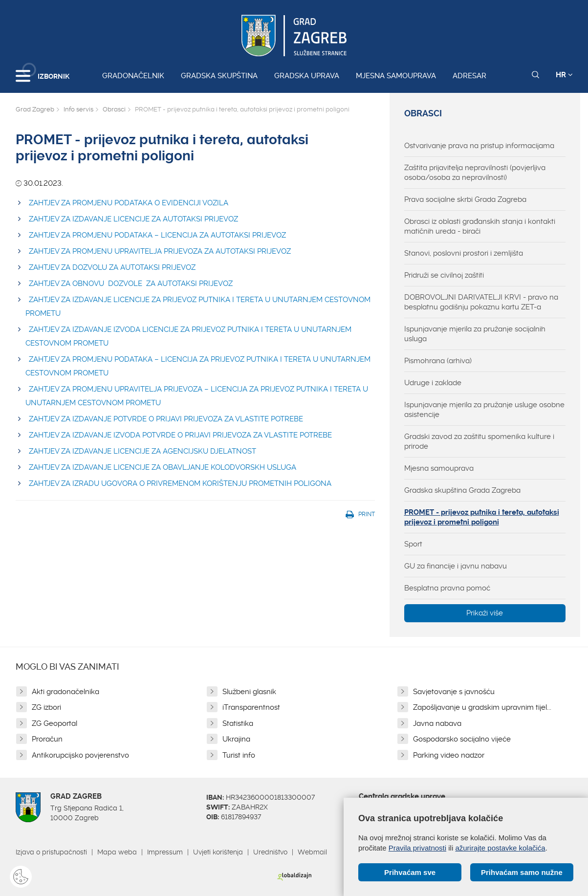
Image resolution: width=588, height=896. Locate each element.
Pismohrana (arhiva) (438, 361)
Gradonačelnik (133, 76)
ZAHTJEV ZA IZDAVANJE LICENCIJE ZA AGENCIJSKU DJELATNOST (142, 451)
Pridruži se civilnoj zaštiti (444, 275)
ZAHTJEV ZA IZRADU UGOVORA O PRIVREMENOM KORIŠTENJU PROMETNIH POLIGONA (180, 483)
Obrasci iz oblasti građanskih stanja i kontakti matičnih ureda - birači (480, 226)
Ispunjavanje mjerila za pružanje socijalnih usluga (475, 334)
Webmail (312, 852)
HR (564, 75)
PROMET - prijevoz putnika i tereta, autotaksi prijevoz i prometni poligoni (482, 517)
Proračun (47, 739)
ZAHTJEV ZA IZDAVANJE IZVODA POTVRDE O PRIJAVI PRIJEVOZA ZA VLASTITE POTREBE (180, 435)
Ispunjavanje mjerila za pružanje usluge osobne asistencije (484, 410)
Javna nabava (437, 723)
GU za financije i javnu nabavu (456, 566)
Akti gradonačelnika (65, 692)
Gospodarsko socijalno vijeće (462, 739)
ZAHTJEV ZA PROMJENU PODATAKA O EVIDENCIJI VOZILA (129, 203)
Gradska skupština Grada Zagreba (462, 490)
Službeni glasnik (249, 692)
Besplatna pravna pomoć (447, 588)
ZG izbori (46, 707)
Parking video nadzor (449, 755)
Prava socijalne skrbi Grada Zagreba (465, 199)
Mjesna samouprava (396, 76)
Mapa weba (117, 852)
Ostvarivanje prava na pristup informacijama (479, 146)
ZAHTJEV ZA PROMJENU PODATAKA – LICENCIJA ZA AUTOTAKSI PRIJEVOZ (157, 235)
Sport (413, 544)
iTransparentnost (251, 707)
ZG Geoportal (54, 723)
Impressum (165, 852)
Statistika (238, 723)
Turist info (239, 755)
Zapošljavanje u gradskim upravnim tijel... (482, 707)
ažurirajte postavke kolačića (500, 848)
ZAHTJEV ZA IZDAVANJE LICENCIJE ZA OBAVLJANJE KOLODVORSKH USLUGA (163, 467)
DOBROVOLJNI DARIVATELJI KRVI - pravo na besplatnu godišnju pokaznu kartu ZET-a (481, 302)
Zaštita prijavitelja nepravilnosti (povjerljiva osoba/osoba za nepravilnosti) (475, 173)
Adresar (469, 76)
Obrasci (114, 109)
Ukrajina (236, 739)
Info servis (78, 109)
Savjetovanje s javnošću (454, 692)
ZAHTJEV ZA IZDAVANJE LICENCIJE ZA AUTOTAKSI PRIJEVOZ (133, 219)
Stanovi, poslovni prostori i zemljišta (464, 253)
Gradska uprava (307, 76)
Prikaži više (485, 613)
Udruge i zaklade (433, 383)
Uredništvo (270, 852)
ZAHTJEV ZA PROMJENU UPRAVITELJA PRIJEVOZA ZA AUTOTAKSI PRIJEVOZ (160, 251)
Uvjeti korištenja (218, 852)
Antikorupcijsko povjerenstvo (80, 755)
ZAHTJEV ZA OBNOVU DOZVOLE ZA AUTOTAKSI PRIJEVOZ (131, 284)
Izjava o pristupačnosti (51, 852)
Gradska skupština (219, 76)
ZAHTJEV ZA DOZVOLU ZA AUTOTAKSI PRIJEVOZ (112, 267)
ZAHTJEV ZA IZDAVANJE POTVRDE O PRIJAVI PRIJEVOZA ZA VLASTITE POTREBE (166, 419)
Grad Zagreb (35, 109)
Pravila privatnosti (417, 848)
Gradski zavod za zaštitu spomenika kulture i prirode (479, 441)
